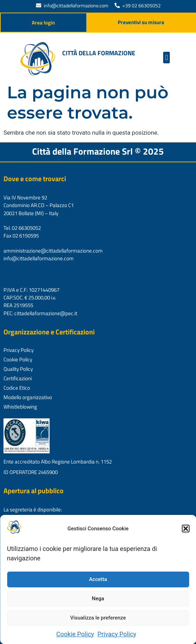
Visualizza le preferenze (98, 618)
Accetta (98, 579)
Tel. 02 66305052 (22, 228)
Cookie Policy (75, 634)
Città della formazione (99, 53)
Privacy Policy (117, 634)
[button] (186, 529)
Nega (98, 599)
